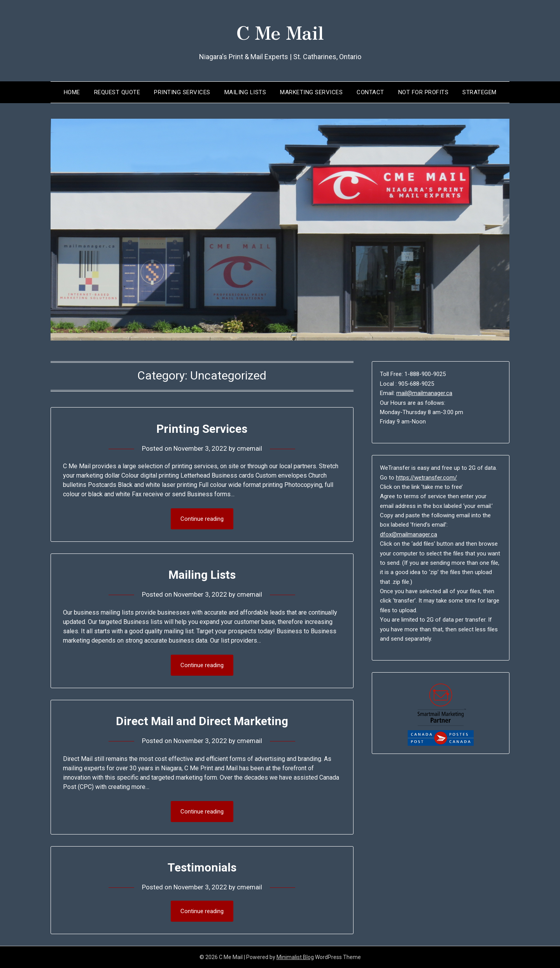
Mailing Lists (245, 92)
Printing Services (182, 92)
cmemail (249, 448)
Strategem (479, 92)
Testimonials (202, 867)
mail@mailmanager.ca (424, 393)
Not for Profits (423, 92)
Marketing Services (311, 92)
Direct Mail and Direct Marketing (202, 721)
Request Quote (117, 92)
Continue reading (202, 519)
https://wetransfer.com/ (426, 478)
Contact (370, 92)
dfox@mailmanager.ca (409, 534)
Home (72, 92)
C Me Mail (280, 32)
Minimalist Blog (295, 957)
